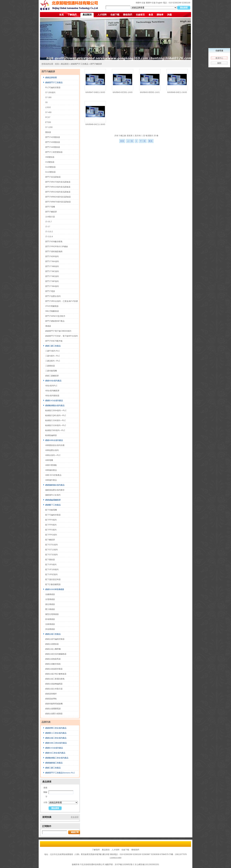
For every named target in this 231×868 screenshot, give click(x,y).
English (159, 3)
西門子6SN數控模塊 (54, 242)
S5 (46, 102)
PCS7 (48, 117)
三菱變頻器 (50, 366)
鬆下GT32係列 (51, 555)
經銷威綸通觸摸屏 (53, 500)
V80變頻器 (50, 157)
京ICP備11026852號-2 (124, 864)
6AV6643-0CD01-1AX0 (122, 92)
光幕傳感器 (50, 624)
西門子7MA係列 (52, 261)
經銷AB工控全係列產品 (55, 753)
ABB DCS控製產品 (53, 475)
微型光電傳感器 (52, 614)
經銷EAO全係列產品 (54, 401)
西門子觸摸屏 (96, 64)
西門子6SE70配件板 (54, 341)
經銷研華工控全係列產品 (56, 728)
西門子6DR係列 (52, 256)
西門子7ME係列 (52, 276)
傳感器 (48, 326)
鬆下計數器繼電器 (53, 584)
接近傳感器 (50, 604)
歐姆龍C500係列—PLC (55, 430)
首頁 (61, 15)
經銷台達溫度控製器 (54, 669)
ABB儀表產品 (51, 470)
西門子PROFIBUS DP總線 (57, 247)
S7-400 (48, 112)
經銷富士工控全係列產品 (56, 733)
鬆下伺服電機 (51, 510)
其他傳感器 (50, 629)
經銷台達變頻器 (52, 644)
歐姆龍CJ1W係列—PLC (56, 420)
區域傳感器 (50, 619)
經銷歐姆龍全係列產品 (55, 406)
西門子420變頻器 (53, 137)
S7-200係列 (50, 92)
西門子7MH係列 (52, 286)
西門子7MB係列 (52, 266)
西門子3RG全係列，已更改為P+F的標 (62, 301)
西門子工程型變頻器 (54, 152)
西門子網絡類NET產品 (55, 321)
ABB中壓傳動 (51, 465)
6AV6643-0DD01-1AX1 (150, 92)
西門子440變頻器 (53, 147)
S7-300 (48, 97)
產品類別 (87, 15)
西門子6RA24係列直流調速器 (58, 192)
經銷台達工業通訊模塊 (55, 679)
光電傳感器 (50, 599)
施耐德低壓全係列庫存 (55, 490)
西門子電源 (50, 291)
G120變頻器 (50, 167)
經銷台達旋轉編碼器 (54, 684)
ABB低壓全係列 (52, 450)
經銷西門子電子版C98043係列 (58, 331)
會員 (151, 15)
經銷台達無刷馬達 (53, 659)
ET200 (48, 122)
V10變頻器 (50, 162)
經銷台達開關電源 (53, 709)
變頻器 (48, 132)
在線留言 (140, 15)
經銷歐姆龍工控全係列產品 (57, 758)
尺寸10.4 (49, 237)
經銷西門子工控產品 (80, 64)
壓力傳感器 (50, 609)
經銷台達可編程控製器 (55, 639)
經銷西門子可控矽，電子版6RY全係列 (62, 336)
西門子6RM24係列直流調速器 (58, 197)
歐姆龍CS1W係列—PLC (56, 425)
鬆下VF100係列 (52, 570)
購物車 (160, 15)
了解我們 (72, 15)
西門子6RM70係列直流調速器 (58, 202)
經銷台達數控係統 (53, 664)
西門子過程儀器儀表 (54, 252)
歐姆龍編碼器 (51, 435)
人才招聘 (102, 15)
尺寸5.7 (49, 222)
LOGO (48, 107)
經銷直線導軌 (51, 699)
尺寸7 (48, 227)
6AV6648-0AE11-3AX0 (177, 92)
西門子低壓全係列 (53, 296)
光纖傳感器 (50, 594)
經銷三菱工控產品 (53, 346)
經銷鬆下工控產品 (53, 505)
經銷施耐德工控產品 (54, 763)
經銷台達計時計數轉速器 (56, 674)
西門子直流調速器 (53, 177)
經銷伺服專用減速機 (54, 704)
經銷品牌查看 (51, 78)
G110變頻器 (50, 172)
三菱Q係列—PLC (53, 361)
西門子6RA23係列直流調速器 (58, 187)
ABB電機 (49, 460)
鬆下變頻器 (50, 560)
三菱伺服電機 (51, 371)
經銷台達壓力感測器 (54, 714)
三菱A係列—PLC (53, 356)
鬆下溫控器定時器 (53, 579)
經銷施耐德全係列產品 (55, 485)
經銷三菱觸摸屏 (52, 376)
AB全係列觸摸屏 (52, 391)
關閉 (219, 63)
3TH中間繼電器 (52, 306)
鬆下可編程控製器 (53, 515)
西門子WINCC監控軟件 (55, 316)
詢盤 (170, 15)
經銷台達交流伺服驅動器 (56, 654)
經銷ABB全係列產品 (54, 440)
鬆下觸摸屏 (50, 540)
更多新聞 (75, 817)
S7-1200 (49, 127)
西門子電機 (50, 207)
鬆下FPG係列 (51, 535)
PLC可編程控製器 (53, 88)
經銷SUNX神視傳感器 (55, 589)
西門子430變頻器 (53, 142)
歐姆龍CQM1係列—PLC (56, 415)
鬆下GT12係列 (51, 550)
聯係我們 (128, 15)
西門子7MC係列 (52, 271)
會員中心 (219, 58)
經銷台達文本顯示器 (54, 689)
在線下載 (115, 15)
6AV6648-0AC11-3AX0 (95, 124)
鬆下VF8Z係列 (51, 574)
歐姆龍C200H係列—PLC (56, 411)
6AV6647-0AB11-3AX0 (95, 92)
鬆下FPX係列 (51, 520)
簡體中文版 (141, 3)
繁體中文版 (151, 3)
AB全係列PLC (51, 386)
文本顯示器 (50, 217)
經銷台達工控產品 (53, 634)
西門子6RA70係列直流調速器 (58, 182)
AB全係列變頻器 (52, 396)
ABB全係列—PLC (53, 455)
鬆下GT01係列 (51, 545)
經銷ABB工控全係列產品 (56, 743)
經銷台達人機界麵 (53, 649)
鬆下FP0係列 (51, 525)
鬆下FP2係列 (51, 530)
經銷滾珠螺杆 (51, 694)
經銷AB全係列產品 (53, 381)
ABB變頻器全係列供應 (55, 445)
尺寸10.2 (49, 232)
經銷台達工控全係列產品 (56, 738)
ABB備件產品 (51, 480)
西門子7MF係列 (52, 281)
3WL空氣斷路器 (52, 311)
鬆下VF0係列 (51, 565)
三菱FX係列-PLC (53, 351)
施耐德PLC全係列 (53, 495)
